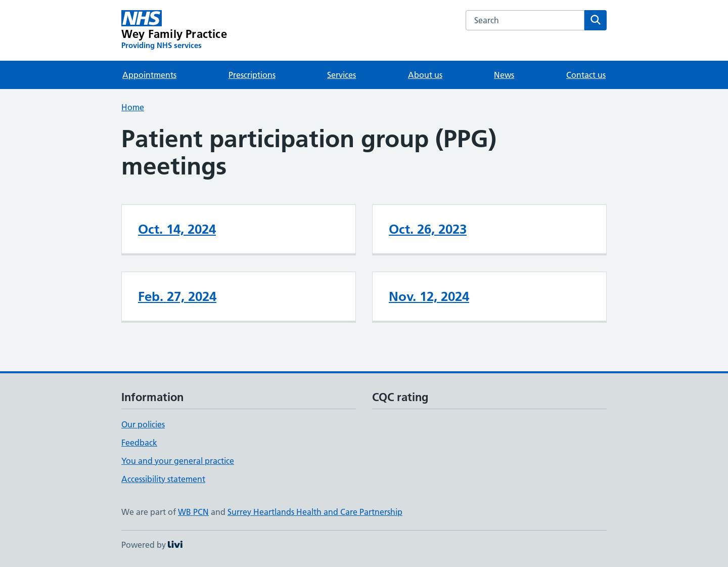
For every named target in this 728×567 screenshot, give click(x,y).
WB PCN (193, 512)
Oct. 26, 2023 (428, 229)
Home (133, 107)
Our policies (143, 424)
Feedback (139, 443)
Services (342, 75)
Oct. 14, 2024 (177, 229)
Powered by (152, 545)
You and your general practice (178, 461)
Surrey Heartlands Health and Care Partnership (315, 512)
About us (425, 75)
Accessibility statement (163, 479)
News (504, 75)
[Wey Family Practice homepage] (174, 30)
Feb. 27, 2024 (177, 296)
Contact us (586, 75)
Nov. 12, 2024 (429, 296)
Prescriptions (252, 75)
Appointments (149, 75)
